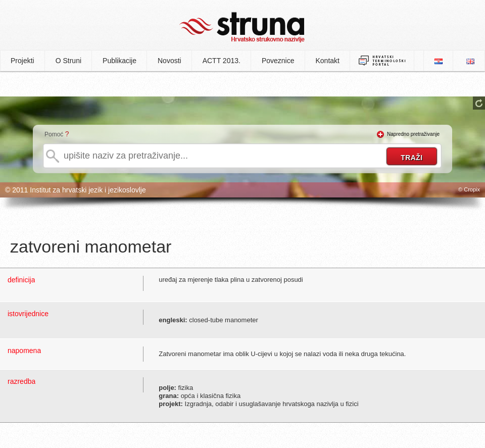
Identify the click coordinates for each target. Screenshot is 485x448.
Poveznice (278, 61)
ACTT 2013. (222, 61)
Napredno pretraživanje (413, 134)
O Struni (68, 61)
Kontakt (328, 61)
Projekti (22, 61)
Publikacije (119, 61)
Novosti (169, 61)
